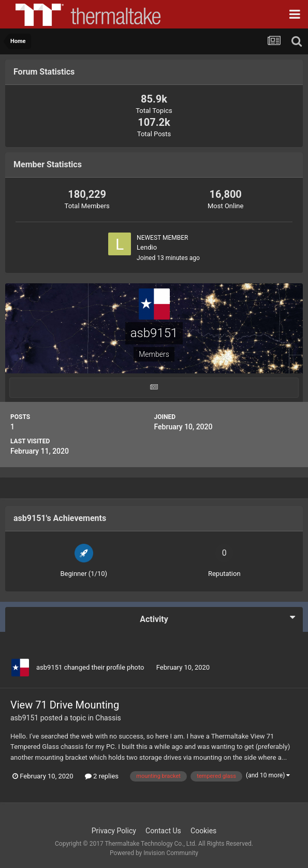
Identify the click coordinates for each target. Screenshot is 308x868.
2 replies (102, 776)
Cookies (203, 831)
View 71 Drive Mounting (65, 705)
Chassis (108, 718)
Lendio (147, 247)
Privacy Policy (114, 831)
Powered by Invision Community (154, 853)
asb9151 (49, 667)
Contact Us (163, 831)
